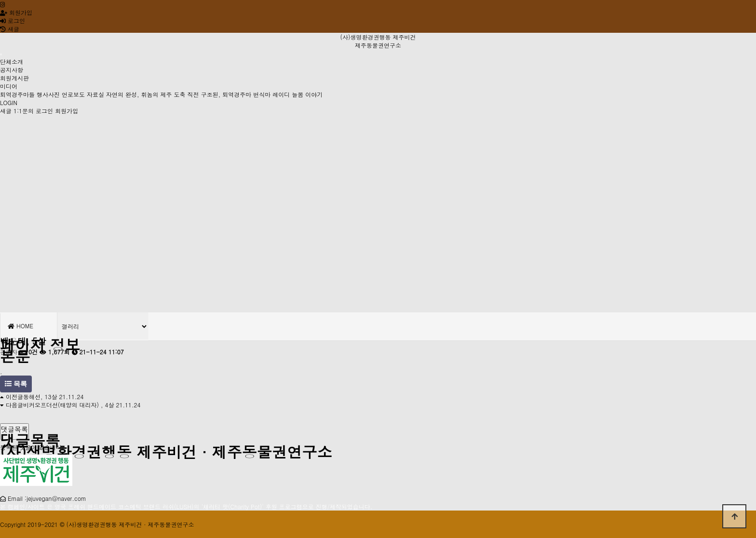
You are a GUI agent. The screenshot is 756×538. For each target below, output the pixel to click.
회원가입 (16, 12)
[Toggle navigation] (1, 54)
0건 (28, 352)
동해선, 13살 (40, 397)
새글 (6, 111)
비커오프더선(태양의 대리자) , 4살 (69, 405)
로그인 (13, 20)
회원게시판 (14, 78)
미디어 (9, 86)
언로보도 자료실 (83, 94)
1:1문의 (24, 111)
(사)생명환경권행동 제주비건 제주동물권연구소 (378, 41)
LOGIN (9, 102)
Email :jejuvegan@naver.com (47, 498)
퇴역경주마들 (17, 94)
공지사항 (12, 70)
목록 (16, 384)
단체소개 (12, 61)
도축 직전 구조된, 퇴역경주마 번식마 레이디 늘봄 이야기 (249, 94)
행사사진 (48, 94)
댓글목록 (14, 429)
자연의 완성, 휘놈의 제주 (139, 94)
